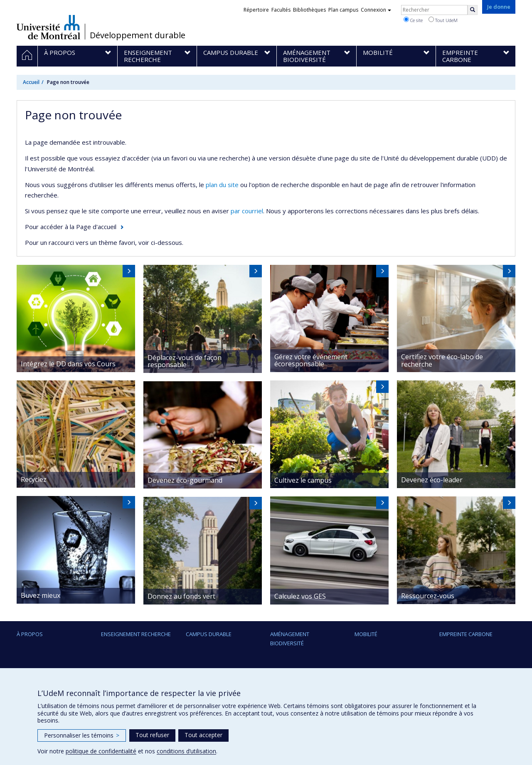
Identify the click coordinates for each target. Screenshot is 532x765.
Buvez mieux (41, 595)
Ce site (413, 20)
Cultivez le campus (303, 480)
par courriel (247, 211)
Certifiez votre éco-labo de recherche (442, 360)
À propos (30, 634)
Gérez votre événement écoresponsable (311, 360)
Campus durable (209, 634)
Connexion (376, 10)
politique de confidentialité (101, 751)
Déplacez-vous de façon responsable (185, 361)
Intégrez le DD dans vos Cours (68, 364)
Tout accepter (203, 735)
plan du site (222, 185)
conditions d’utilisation (186, 751)
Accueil (31, 82)
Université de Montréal (48, 27)
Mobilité (366, 634)
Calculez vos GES (300, 596)
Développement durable (138, 35)
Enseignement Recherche (136, 634)
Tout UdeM (443, 20)
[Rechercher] (473, 10)
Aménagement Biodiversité (290, 639)
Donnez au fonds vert (181, 596)
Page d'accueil (96, 227)
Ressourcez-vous (428, 596)
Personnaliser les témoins (82, 735)
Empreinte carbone (466, 634)
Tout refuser (152, 735)
